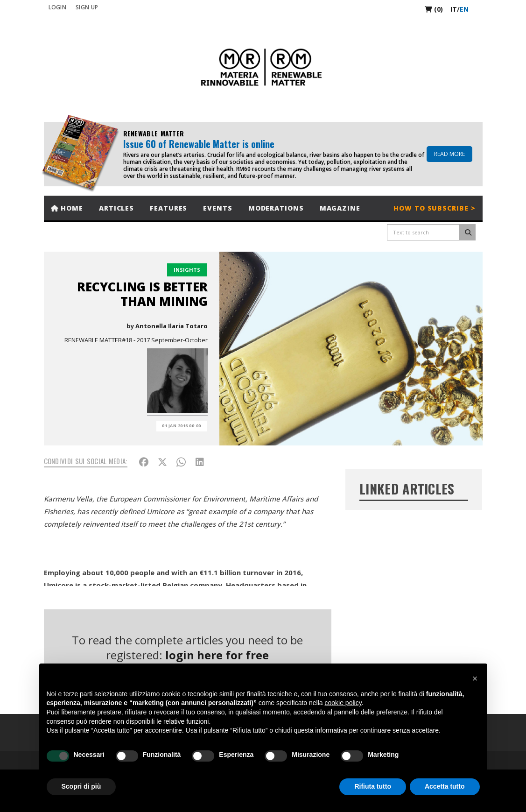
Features (168, 208)
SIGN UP (87, 7)
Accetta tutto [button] (445, 786)
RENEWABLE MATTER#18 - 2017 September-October (136, 340)
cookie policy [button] (343, 703)
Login (58, 7)
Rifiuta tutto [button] (373, 786)
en (464, 9)
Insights (187, 270)
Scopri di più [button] (81, 786)
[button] (475, 678)
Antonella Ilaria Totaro (172, 326)
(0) (434, 9)
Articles (116, 208)
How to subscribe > (434, 208)
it (454, 9)
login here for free (217, 655)
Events (217, 208)
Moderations (276, 208)
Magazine (340, 208)
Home (67, 208)
